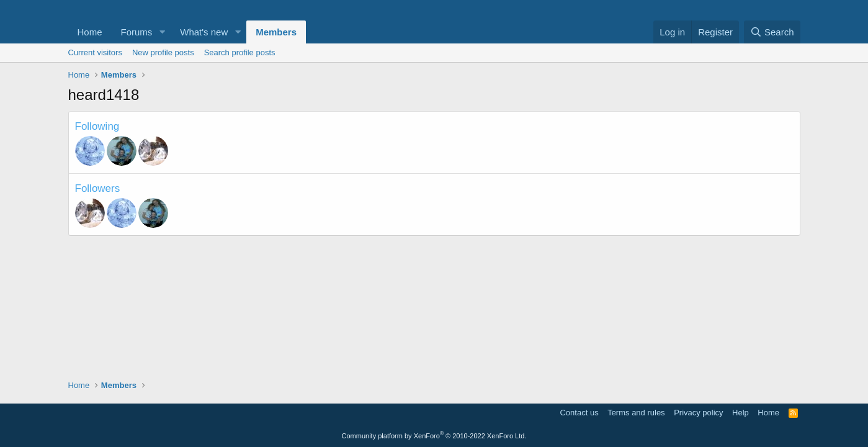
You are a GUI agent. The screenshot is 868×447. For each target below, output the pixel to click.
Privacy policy (698, 413)
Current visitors (95, 52)
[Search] (772, 32)
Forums (137, 32)
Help (740, 413)
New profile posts (163, 52)
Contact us (579, 413)
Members (276, 32)
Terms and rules (636, 413)
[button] (162, 32)
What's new (204, 32)
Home (90, 32)
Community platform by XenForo (434, 436)
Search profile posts (240, 52)
